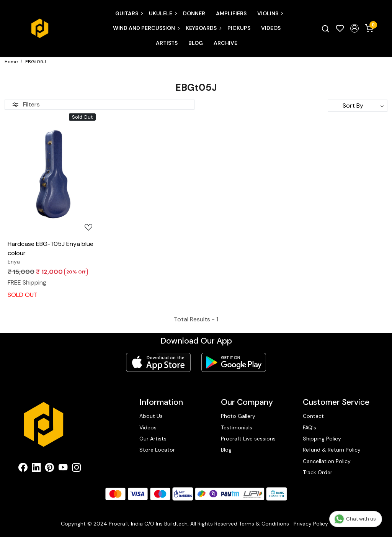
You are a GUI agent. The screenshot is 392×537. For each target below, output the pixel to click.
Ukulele (163, 13)
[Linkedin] (36, 469)
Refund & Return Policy (332, 450)
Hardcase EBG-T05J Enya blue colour (51, 248)
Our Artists (153, 439)
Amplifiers (231, 13)
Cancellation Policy (327, 461)
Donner (194, 13)
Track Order (318, 472)
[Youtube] (63, 469)
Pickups (239, 28)
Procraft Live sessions (248, 439)
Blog (196, 43)
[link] (325, 28)
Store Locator (157, 450)
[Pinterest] (50, 469)
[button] (354, 28)
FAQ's (310, 427)
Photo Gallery (238, 416)
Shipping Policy (322, 439)
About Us (151, 416)
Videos (271, 28)
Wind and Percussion (146, 28)
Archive (225, 43)
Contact (313, 416)
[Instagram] (76, 469)
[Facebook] (23, 469)
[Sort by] (358, 106)
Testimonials (237, 427)
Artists (167, 43)
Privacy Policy (311, 524)
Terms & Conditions (264, 524)
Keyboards (203, 28)
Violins (270, 13)
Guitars (129, 13)
